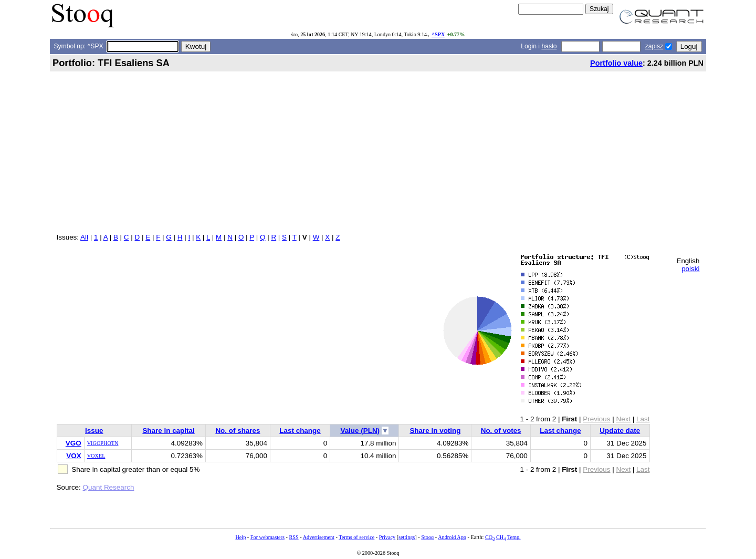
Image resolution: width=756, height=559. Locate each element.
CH (501, 537)
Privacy (387, 537)
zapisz (654, 46)
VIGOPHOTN (103, 443)
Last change (300, 431)
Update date (620, 431)
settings (407, 537)
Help (240, 537)
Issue (94, 431)
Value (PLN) (360, 431)
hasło (549, 46)
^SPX (438, 34)
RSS (293, 537)
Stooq (427, 537)
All (84, 237)
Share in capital (168, 431)
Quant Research (109, 487)
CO (490, 537)
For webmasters (267, 537)
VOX (73, 456)
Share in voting (435, 431)
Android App (452, 537)
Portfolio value (616, 63)
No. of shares (238, 431)
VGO (73, 443)
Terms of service (356, 537)
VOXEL (96, 456)
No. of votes (501, 431)
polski (690, 269)
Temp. (514, 537)
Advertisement (319, 537)
